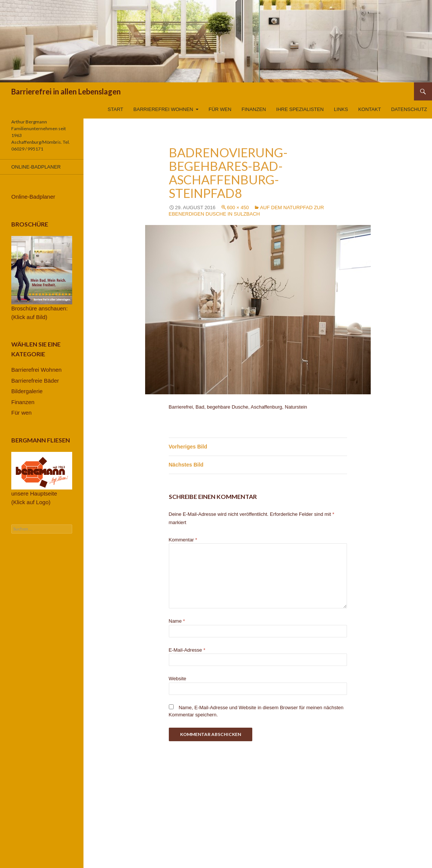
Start (115, 109)
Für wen (220, 109)
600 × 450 (238, 207)
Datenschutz (409, 109)
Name (177, 621)
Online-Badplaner (36, 167)
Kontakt (370, 109)
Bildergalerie (27, 391)
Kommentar (183, 540)
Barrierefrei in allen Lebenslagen (66, 91)
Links (341, 109)
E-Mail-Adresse (187, 650)
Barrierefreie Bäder (35, 381)
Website (178, 679)
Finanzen (254, 109)
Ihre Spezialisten (300, 109)
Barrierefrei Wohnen (163, 109)
